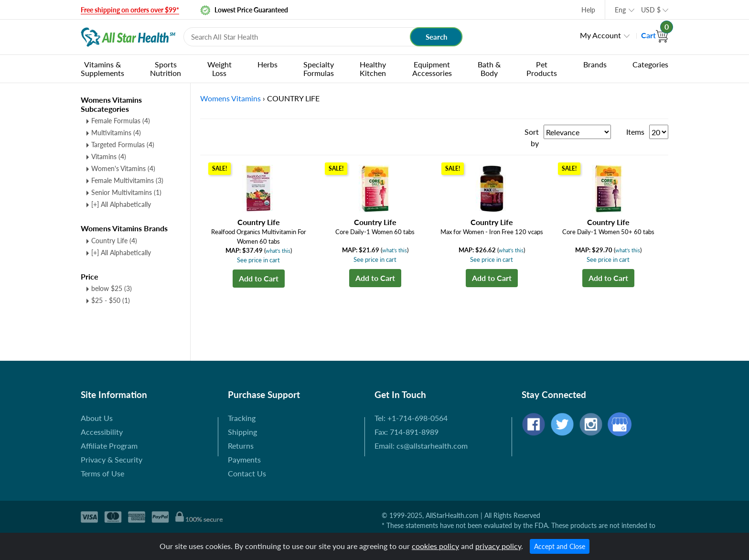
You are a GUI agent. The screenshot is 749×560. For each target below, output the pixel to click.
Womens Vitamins (230, 98)
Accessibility (102, 432)
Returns (241, 446)
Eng (620, 10)
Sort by (532, 137)
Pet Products (542, 69)
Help (588, 10)
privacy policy (498, 546)
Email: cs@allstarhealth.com (421, 446)
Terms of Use (102, 473)
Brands (595, 64)
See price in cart (258, 260)
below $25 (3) (112, 288)
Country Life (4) (114, 241)
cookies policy (435, 546)
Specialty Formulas (319, 69)
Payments (244, 459)
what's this (278, 251)
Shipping (242, 432)
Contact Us (247, 473)
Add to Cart (259, 278)
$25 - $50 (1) (111, 300)
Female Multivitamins (127, 180)
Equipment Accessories (432, 69)
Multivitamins (116, 133)
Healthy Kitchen (373, 69)
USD (651, 10)
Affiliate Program (109, 446)
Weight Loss (219, 69)
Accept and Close (560, 546)
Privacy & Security (112, 459)
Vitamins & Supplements (102, 69)
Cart (655, 35)
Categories (650, 64)
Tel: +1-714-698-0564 (411, 418)
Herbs (267, 64)
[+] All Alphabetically (121, 204)
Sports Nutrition (166, 69)
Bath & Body (489, 69)
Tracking (242, 418)
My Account (600, 35)
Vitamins (109, 156)
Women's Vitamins (123, 168)
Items (635, 132)
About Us (97, 418)
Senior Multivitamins (126, 192)
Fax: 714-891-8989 (407, 432)
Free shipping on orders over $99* (130, 10)
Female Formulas (121, 121)
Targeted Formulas (123, 145)
